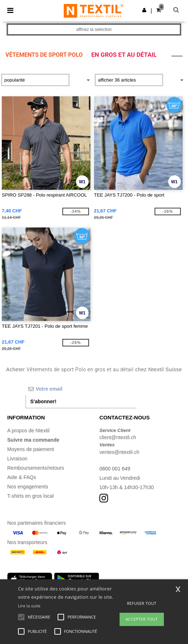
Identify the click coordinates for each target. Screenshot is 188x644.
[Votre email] (81, 389)
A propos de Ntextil (28, 431)
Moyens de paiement (31, 449)
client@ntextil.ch (118, 437)
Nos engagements (28, 487)
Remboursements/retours (36, 468)
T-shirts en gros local (30, 496)
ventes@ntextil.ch (119, 452)
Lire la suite (29, 606)
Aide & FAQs (22, 477)
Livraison (17, 459)
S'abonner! (43, 401)
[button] (144, 10)
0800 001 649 (115, 469)
